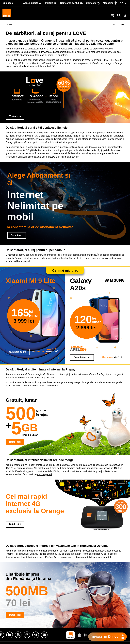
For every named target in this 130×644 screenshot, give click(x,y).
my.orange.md (44, 474)
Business (8, 3)
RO (122, 3)
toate (9, 24)
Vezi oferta (15, 116)
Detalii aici (17, 235)
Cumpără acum (18, 352)
